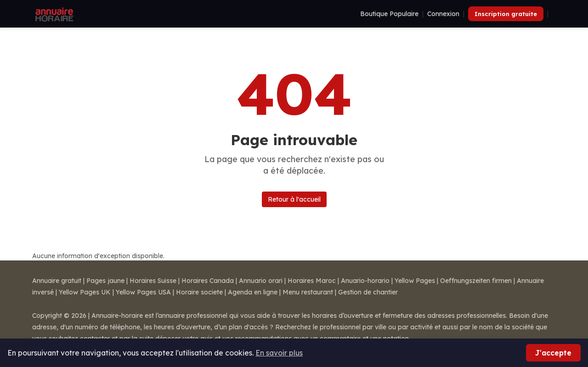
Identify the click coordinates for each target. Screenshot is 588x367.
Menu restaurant (308, 292)
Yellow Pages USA (143, 292)
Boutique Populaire (389, 14)
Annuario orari (261, 281)
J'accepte (553, 353)
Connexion (443, 14)
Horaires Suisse (153, 281)
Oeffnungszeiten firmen (476, 281)
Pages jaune (105, 281)
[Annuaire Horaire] (53, 14)
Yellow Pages (415, 281)
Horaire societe (199, 292)
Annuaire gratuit (57, 281)
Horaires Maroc (312, 281)
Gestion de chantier (368, 292)
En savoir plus (279, 353)
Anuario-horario (365, 281)
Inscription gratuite (506, 14)
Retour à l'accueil (294, 199)
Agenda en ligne (253, 292)
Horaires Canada (208, 281)
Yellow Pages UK (85, 292)
